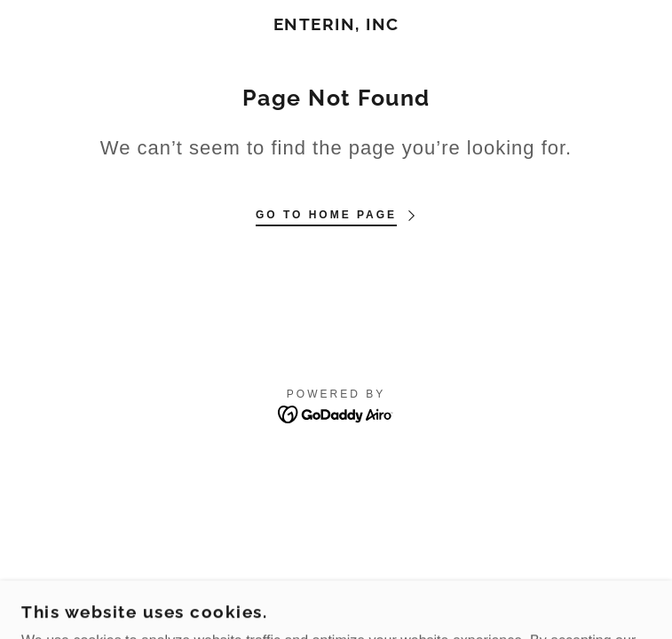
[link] (336, 24)
